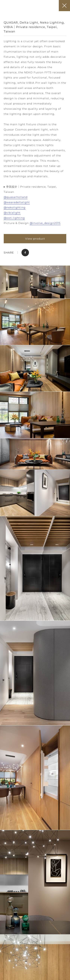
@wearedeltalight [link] (17, 202)
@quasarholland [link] (16, 197)
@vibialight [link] (12, 213)
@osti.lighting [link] (14, 218)
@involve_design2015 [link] (45, 223)
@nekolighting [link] (15, 207)
